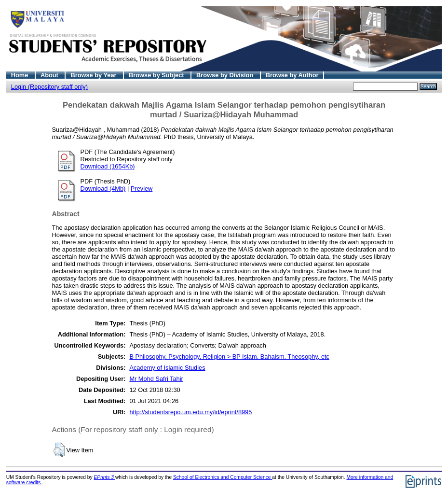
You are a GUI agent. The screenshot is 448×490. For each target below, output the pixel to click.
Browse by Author (292, 75)
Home (20, 75)
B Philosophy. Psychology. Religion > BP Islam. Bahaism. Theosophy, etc (229, 357)
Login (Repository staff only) (49, 87)
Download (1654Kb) (108, 166)
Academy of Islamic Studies (167, 368)
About (50, 75)
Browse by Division (226, 75)
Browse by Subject (157, 75)
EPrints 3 (105, 477)
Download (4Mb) (103, 189)
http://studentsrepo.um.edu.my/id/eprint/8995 (190, 412)
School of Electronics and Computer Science (223, 477)
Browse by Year (94, 75)
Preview (142, 189)
